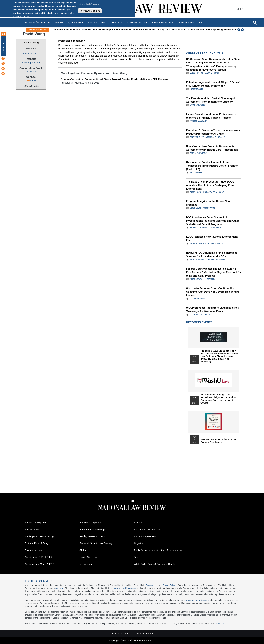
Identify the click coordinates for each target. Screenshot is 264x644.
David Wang (31, 43)
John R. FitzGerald (198, 153)
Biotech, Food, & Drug (37, 543)
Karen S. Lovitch (197, 259)
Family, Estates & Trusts (92, 536)
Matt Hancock (196, 315)
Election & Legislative (91, 523)
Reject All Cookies (90, 11)
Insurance (139, 523)
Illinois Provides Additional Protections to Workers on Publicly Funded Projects (211, 116)
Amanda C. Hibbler (198, 121)
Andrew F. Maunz (215, 243)
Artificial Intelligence (35, 523)
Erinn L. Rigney (212, 73)
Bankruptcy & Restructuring (39, 536)
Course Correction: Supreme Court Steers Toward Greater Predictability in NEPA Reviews (114, 79)
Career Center (137, 22)
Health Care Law (88, 557)
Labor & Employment (145, 536)
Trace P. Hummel (197, 299)
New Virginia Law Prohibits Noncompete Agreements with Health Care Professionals (212, 148)
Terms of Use (152, 585)
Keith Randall (196, 172)
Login (240, 9)
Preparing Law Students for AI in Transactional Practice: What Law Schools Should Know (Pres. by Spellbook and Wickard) (219, 356)
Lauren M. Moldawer (216, 259)
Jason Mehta (195, 192)
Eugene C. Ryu (196, 73)
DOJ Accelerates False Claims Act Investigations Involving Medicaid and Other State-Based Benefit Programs (212, 221)
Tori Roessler (210, 279)
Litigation (139, 543)
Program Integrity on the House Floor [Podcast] (208, 203)
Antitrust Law (32, 530)
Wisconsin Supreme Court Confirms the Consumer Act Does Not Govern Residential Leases (212, 292)
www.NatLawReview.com (125, 588)
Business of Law (34, 550)
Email (33, 81)
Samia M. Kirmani (198, 243)
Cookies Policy (21, 17)
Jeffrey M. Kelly (196, 137)
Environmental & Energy (92, 530)
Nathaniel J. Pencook (215, 137)
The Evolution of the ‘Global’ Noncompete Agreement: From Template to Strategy (211, 100)
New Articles (3, 46)
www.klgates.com (31, 63)
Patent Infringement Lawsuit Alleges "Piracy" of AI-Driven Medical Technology (213, 84)
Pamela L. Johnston (199, 227)
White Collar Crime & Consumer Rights (154, 564)
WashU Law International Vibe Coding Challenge (218, 441)
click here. (221, 624)
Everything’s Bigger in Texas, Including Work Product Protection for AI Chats (213, 132)
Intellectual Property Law (147, 530)
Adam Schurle (196, 279)
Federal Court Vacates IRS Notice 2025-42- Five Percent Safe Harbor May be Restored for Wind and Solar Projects (214, 272)
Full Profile (31, 72)
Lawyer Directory (190, 22)
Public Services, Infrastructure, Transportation (158, 550)
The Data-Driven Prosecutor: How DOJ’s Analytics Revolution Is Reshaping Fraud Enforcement (211, 185)
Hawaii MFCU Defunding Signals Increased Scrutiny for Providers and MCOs (212, 254)
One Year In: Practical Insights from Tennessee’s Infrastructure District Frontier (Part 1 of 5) (212, 166)
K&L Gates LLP (31, 54)
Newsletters (97, 22)
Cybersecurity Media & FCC (40, 564)
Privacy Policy (169, 585)
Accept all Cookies (89, 4)
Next (243, 30)
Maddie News (209, 208)
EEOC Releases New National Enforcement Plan (212, 238)
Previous (239, 30)
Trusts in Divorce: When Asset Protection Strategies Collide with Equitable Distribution (127, 30)
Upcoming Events (199, 322)
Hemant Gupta (196, 89)
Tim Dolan (209, 315)
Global (83, 550)
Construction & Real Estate (39, 557)
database (59, 588)
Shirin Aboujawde (197, 105)
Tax (136, 557)
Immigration (86, 564)
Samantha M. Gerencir (213, 192)
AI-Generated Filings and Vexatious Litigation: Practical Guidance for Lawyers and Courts (218, 399)
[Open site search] (255, 22)
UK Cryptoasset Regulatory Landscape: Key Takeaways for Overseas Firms (212, 309)
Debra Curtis (195, 208)
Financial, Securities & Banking (96, 543)
